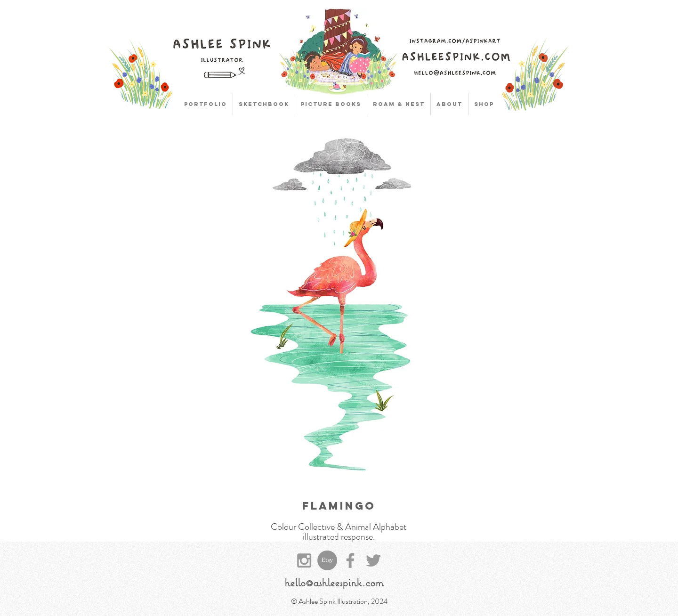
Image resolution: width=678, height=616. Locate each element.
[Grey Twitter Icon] (373, 560)
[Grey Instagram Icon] (304, 560)
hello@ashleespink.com (334, 582)
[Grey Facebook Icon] (350, 560)
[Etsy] (327, 560)
